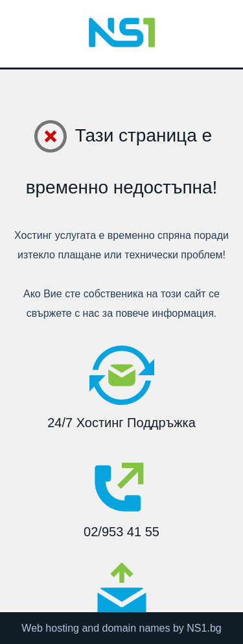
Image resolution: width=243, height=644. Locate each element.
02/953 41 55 (121, 495)
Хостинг (33, 235)
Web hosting (50, 628)
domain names (136, 628)
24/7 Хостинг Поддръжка (121, 386)
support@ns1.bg (121, 601)
